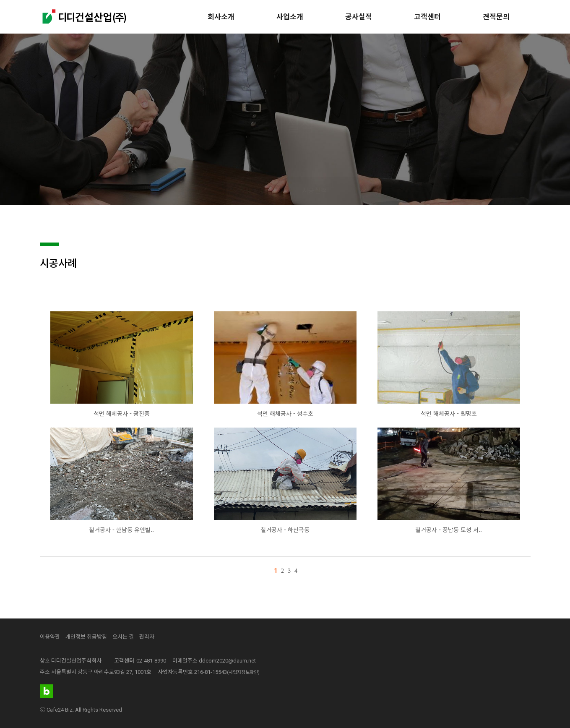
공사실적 (359, 17)
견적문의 (496, 17)
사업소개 (290, 17)
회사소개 (221, 17)
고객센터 (427, 17)
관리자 (147, 637)
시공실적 (315, 191)
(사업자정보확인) (243, 672)
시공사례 (256, 191)
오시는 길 (123, 637)
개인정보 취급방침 (86, 637)
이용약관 (50, 637)
